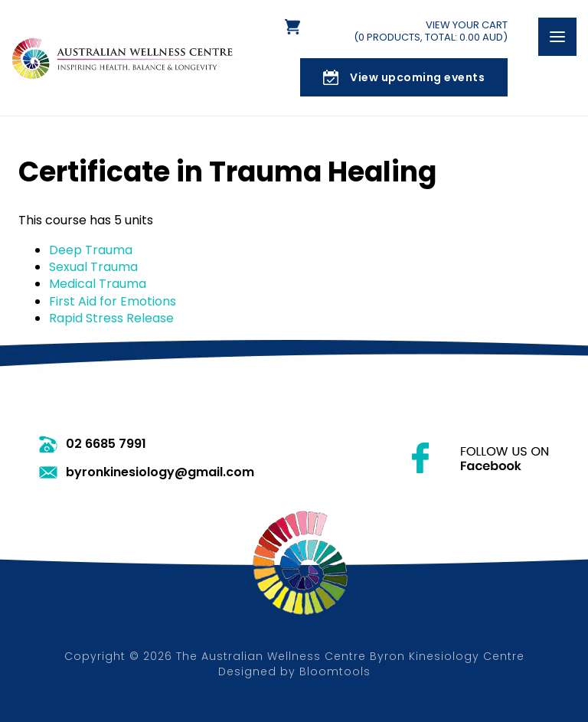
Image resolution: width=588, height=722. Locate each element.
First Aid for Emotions (113, 301)
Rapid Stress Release (111, 318)
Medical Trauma (98, 284)
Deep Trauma (91, 250)
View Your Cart (431, 32)
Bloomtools (335, 671)
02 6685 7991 (106, 444)
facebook (480, 458)
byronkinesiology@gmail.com (160, 472)
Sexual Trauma (93, 267)
